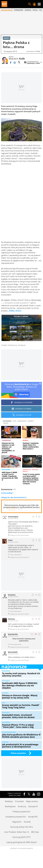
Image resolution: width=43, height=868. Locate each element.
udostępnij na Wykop (21, 416)
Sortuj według (7, 500)
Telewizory (6, 448)
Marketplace (10, 814)
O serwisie (19, 809)
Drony (6, 430)
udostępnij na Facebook (21, 410)
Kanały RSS (33, 824)
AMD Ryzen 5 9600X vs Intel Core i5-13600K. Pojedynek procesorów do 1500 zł (10, 483)
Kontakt (27, 829)
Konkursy (22, 814)
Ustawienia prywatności (16, 824)
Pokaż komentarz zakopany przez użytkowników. (24, 647)
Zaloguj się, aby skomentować (13, 505)
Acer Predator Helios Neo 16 (17, 839)
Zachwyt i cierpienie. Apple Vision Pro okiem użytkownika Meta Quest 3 (31, 453)
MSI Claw (35, 839)
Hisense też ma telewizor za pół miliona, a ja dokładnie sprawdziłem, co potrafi (8, 455)
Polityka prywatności (21, 819)
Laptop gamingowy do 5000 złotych (21, 850)
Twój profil (34, 4)
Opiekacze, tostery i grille (31, 478)
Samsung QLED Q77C (21, 845)
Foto (14, 428)
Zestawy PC (33, 814)
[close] (40, 391)
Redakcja (9, 809)
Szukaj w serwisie (30, 4)
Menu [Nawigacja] (39, 4)
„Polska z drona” (15, 318)
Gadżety (31, 428)
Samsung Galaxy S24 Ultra (21, 834)
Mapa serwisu (32, 809)
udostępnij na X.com (21, 422)
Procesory (6, 477)
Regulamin (17, 829)
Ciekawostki (22, 428)
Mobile (26, 448)
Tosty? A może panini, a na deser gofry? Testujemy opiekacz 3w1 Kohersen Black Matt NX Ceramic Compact (31, 486)
